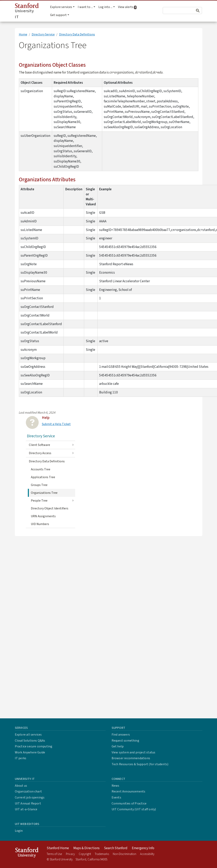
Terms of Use (54, 854)
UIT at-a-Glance (26, 809)
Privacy (70, 854)
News (116, 786)
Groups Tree (39, 485)
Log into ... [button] (105, 7)
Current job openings (30, 797)
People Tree (39, 501)
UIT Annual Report (28, 803)
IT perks (21, 758)
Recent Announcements (129, 791)
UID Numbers (40, 524)
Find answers (121, 735)
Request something (125, 741)
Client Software (39, 445)
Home (23, 34)
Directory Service (43, 34)
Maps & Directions (86, 848)
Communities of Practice (129, 803)
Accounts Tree (41, 469)
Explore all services (28, 735)
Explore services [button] (61, 7)
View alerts (128, 7)
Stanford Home (58, 848)
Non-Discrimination (125, 854)
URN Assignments (43, 516)
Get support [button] (58, 15)
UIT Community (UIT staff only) (134, 809)
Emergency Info (143, 848)
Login (19, 831)
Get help (118, 746)
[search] (176, 11)
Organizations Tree (44, 493)
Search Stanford (116, 848)
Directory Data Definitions (77, 34)
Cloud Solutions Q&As (30, 741)
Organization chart (28, 791)
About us (21, 786)
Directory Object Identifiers (50, 508)
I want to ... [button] (85, 7)
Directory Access (40, 453)
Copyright (85, 854)
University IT (27, 11)
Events (116, 797)
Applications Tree (43, 477)
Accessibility (147, 854)
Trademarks (102, 854)
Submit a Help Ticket (56, 424)
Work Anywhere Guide (30, 752)
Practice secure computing (34, 746)
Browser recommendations (131, 758)
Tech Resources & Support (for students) (140, 764)
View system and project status (134, 752)
